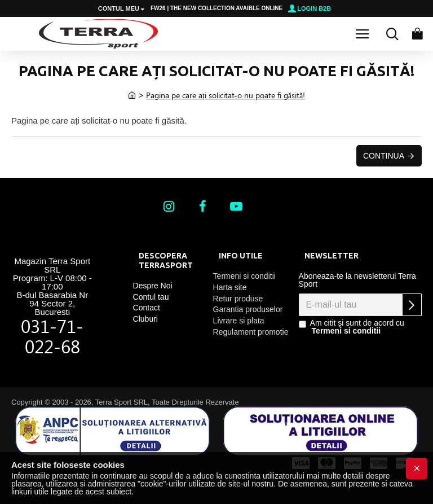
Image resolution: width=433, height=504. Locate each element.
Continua (384, 156)
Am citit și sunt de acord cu (352, 327)
